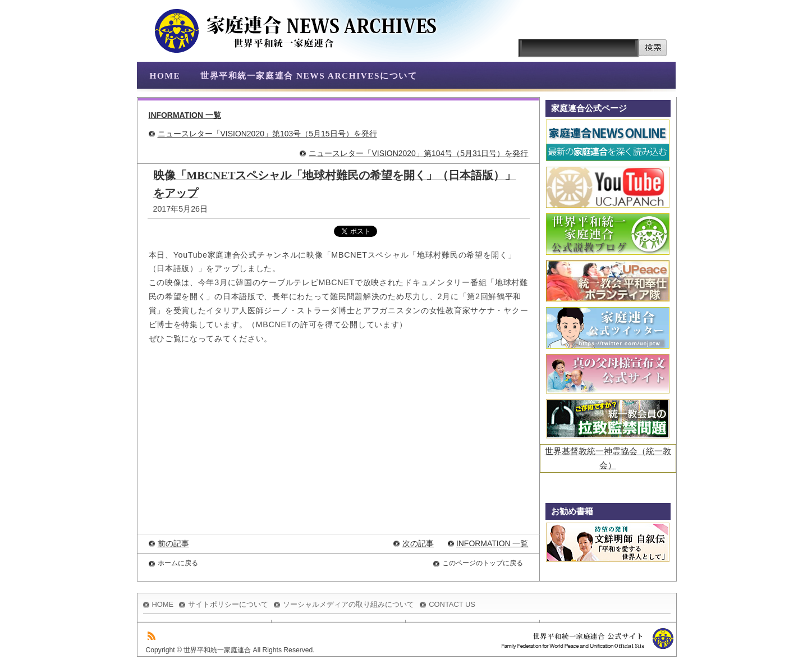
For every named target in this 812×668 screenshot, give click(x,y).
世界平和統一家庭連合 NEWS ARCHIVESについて (309, 76)
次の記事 (418, 543)
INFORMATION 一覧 (185, 115)
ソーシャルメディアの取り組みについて (348, 604)
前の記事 (173, 543)
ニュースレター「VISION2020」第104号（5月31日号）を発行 (418, 153)
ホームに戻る (178, 563)
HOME (165, 76)
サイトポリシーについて (228, 604)
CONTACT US (452, 604)
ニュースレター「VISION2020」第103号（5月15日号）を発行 (267, 134)
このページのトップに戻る (483, 563)
